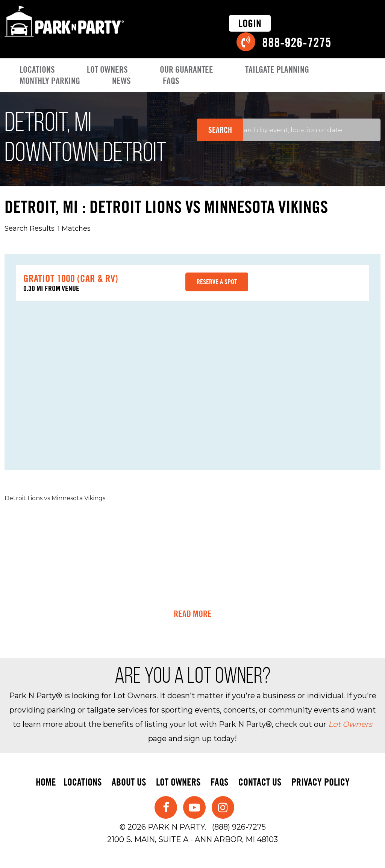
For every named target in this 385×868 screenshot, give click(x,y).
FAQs (171, 81)
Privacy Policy (321, 782)
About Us (129, 782)
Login (250, 23)
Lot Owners (107, 69)
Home (46, 782)
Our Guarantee (186, 69)
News (121, 81)
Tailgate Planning (277, 69)
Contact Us (260, 782)
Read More (193, 614)
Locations (37, 69)
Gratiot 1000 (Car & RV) (71, 278)
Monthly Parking (50, 81)
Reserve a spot (217, 282)
